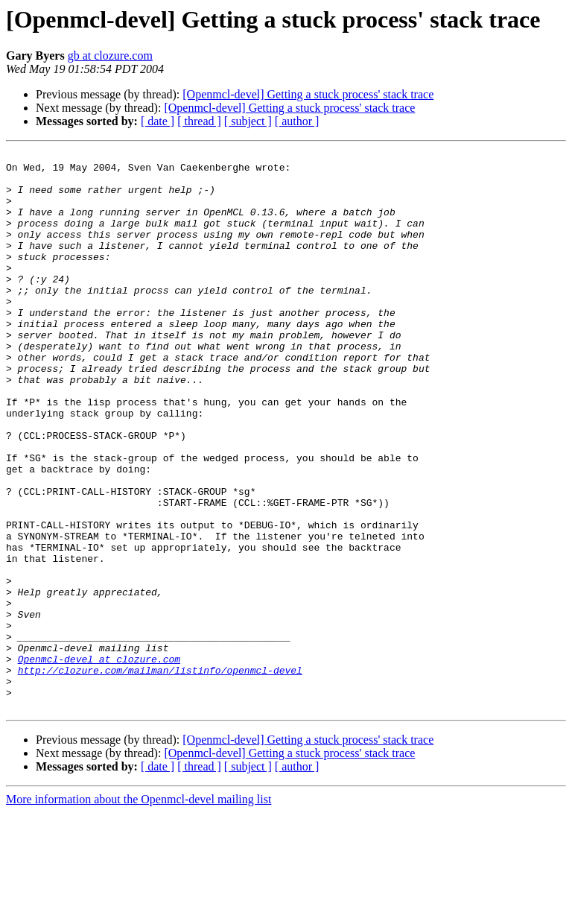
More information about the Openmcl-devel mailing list (139, 911)
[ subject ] (248, 121)
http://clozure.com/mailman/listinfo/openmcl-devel (160, 775)
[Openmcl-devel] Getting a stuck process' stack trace (308, 94)
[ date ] (158, 121)
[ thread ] (199, 121)
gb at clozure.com (110, 56)
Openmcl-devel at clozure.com (99, 762)
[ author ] (297, 121)
